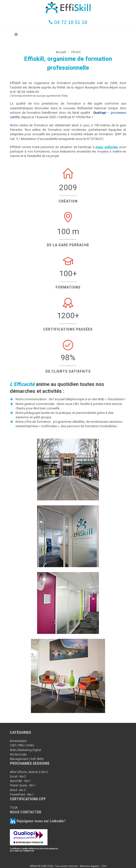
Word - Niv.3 (18, 790)
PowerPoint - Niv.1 (22, 795)
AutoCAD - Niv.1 (20, 781)
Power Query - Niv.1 (23, 785)
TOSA (14, 808)
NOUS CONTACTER (26, 812)
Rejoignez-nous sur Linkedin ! (41, 821)
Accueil (61, 52)
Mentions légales (90, 866)
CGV (104, 866)
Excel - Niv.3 (18, 777)
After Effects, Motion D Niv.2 (29, 772)
